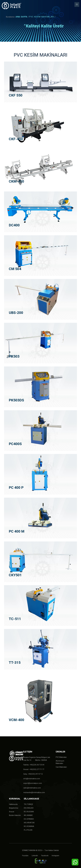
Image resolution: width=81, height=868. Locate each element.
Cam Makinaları (61, 767)
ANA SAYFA (21, 17)
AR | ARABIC (28, 815)
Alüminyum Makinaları (60, 762)
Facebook (45, 856)
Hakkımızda (13, 804)
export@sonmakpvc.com (33, 783)
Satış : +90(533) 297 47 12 (33, 774)
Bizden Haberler (15, 815)
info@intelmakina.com (32, 779)
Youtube (25, 856)
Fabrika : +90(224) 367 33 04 (34, 765)
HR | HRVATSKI (29, 823)
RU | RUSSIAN (29, 812)
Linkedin (35, 856)
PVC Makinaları (61, 757)
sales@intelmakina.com (32, 788)
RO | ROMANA (29, 826)
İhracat (12, 812)
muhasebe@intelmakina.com (34, 793)
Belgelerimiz (14, 808)
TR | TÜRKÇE (28, 804)
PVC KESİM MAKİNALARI (42, 17)
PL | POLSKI (28, 830)
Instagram (55, 856)
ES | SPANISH (29, 819)
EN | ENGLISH (29, 808)
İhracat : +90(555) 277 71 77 (34, 769)
